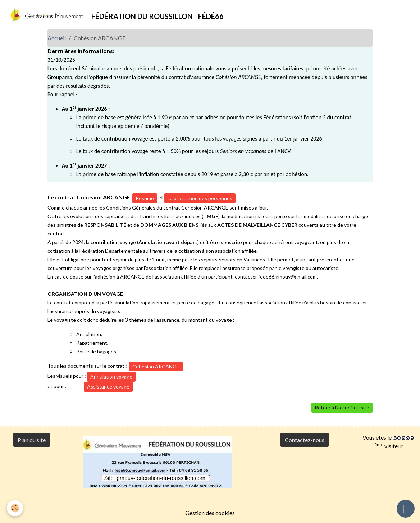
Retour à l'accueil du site (342, 407)
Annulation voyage (111, 377)
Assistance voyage (108, 387)
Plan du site (32, 440)
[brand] (115, 15)
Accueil (57, 38)
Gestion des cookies (210, 513)
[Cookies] (15, 508)
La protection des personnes (200, 198)
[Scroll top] (406, 509)
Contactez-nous (305, 440)
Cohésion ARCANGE (156, 366)
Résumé (145, 198)
